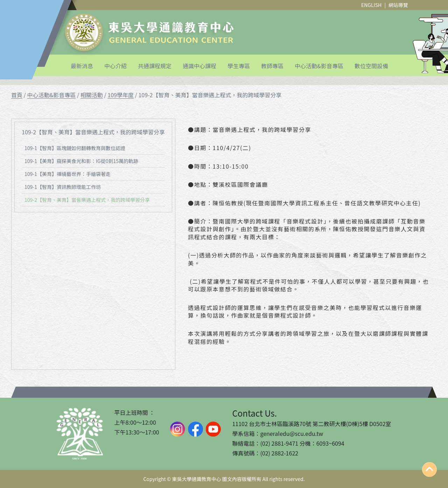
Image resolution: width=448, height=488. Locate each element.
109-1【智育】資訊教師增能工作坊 (63, 187)
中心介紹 (115, 66)
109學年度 (121, 95)
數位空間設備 (371, 66)
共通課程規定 (155, 66)
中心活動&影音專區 (319, 66)
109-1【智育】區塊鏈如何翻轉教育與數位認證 (75, 148)
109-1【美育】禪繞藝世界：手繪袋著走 (68, 174)
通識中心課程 (199, 66)
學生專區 (239, 66)
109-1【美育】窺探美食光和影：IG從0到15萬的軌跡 (81, 161)
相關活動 (92, 95)
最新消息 (82, 66)
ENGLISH (371, 5)
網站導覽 (398, 5)
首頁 (17, 95)
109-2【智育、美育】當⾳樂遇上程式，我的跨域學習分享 (87, 200)
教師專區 (272, 66)
